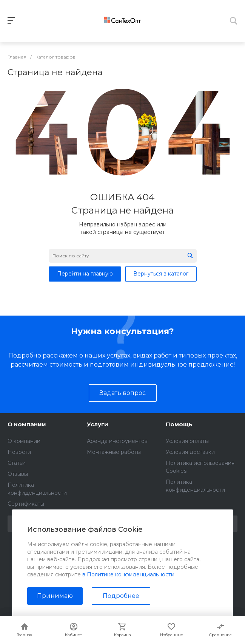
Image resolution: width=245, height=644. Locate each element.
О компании (27, 424)
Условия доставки (190, 452)
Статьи (17, 463)
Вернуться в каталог (161, 274)
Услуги (98, 424)
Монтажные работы (114, 452)
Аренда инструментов (117, 441)
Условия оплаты (187, 441)
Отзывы (18, 474)
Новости (19, 452)
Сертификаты (26, 504)
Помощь (179, 424)
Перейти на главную (85, 274)
